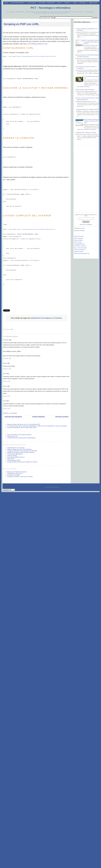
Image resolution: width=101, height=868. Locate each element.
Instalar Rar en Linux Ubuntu (16, 448)
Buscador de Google (13, 475)
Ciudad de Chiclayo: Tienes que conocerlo (20, 477)
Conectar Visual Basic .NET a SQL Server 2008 (22, 428)
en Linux (45, 44)
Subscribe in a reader (79, 228)
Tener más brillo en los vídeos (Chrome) (19, 435)
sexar (5, 374)
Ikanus (5, 363)
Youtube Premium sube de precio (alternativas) (21, 438)
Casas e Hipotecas (79, 238)
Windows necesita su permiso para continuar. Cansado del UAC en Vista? (91, 121)
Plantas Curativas (78, 240)
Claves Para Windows (17, 3)
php (12, 329)
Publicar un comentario (10, 413)
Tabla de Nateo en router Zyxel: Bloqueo (19, 449)
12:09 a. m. (7, 358)
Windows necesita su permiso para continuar (21, 452)
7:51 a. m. (7, 381)
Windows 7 (67, 3)
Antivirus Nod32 (12, 456)
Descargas (83, 3)
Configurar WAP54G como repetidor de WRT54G (22, 451)
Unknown (6, 340)
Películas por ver (12, 436)
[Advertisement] (37, 297)
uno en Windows (32, 44)
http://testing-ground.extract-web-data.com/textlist (36, 56)
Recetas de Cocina (79, 252)
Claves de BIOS (31, 3)
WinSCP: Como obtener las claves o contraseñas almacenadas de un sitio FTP (91, 42)
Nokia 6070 (11, 459)
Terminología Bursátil (79, 244)
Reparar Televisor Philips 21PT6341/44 (85, 90)
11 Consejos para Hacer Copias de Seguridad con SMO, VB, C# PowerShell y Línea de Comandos (37, 426)
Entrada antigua (62, 417)
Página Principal (39, 417)
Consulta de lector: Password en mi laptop (86, 133)
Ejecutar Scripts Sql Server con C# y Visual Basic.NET (24, 424)
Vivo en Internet (78, 242)
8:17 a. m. (7, 409)
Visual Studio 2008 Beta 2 (15, 454)
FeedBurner (89, 225)
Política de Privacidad (79, 231)
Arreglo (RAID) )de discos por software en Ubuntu (22, 462)
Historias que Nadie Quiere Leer (82, 254)
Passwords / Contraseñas (47, 3)
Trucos (60, 3)
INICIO (6, 3)
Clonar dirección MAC (14, 460)
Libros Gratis (93, 3)
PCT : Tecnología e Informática (50, 8)
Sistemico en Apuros (79, 236)
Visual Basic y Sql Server (15, 473)
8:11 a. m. (7, 396)
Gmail (75, 3)
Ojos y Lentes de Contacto (80, 248)
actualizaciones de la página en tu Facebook (46, 318)
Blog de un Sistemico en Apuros (17, 472)
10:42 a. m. (7, 369)
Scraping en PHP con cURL (21, 24)
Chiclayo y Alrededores (80, 250)
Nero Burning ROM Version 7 (16, 457)
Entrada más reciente (13, 417)
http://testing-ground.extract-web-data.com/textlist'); (37, 229)
